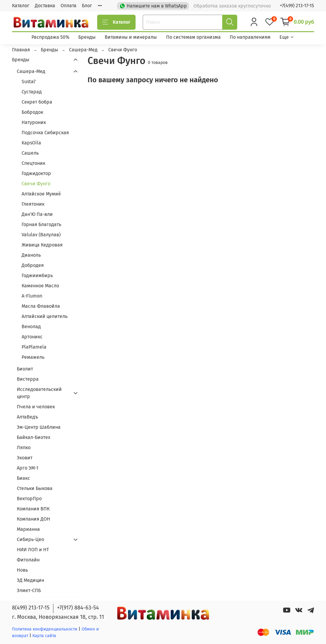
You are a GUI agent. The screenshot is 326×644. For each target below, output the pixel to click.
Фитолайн (28, 560)
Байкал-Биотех (34, 437)
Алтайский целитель (45, 316)
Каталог (21, 6)
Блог (87, 6)
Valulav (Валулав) (41, 235)
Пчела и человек (36, 407)
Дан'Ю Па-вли (37, 214)
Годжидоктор (36, 173)
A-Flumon (32, 296)
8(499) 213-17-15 (31, 608)
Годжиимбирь (37, 275)
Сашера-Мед (31, 71)
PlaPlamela (34, 347)
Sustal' (29, 82)
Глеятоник (33, 204)
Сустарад (32, 92)
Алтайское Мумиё (41, 194)
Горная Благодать (41, 224)
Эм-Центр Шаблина (39, 427)
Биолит (25, 369)
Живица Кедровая (42, 245)
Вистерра (28, 379)
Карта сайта (44, 636)
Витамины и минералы (131, 37)
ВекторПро (29, 499)
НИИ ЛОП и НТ (33, 550)
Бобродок (32, 112)
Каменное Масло (40, 286)
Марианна (28, 529)
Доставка (45, 6)
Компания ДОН (33, 519)
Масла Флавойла (41, 306)
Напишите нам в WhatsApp (154, 5)
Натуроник (34, 122)
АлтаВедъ (27, 417)
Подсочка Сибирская (45, 133)
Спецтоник (33, 163)
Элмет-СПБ (29, 590)
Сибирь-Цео (30, 539)
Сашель (30, 153)
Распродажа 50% (50, 37)
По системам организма (193, 37)
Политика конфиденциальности (45, 629)
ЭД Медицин (30, 580)
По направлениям (250, 37)
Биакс (23, 478)
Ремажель (33, 357)
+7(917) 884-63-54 (78, 608)
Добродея (33, 265)
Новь (22, 570)
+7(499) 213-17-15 (297, 6)
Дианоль (31, 255)
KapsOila (31, 143)
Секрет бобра (37, 102)
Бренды (87, 37)
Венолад (31, 327)
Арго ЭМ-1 (28, 468)
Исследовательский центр (39, 393)
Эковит (25, 458)
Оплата (69, 6)
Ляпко (24, 447)
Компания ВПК (33, 509)
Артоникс (32, 337)
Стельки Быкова (35, 488)
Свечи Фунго (36, 184)
